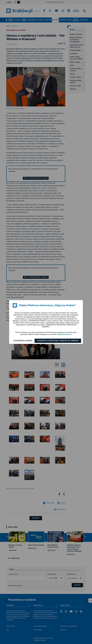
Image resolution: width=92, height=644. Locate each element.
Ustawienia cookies (23, 341)
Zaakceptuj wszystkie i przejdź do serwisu (58, 341)
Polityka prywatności (64, 334)
